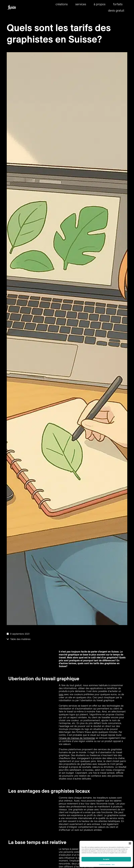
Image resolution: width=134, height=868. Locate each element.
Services (81, 4)
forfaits (118, 4)
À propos (100, 4)
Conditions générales (105, 864)
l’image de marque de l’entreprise (77, 738)
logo (61, 694)
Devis (113, 864)
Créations (62, 4)
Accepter (106, 859)
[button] (130, 843)
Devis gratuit (116, 10)
